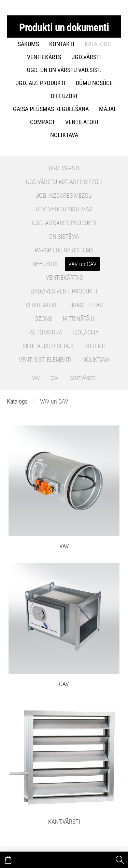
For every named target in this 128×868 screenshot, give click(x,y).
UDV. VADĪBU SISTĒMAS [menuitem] (64, 209)
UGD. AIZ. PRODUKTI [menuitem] (40, 83)
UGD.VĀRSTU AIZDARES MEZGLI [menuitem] (64, 182)
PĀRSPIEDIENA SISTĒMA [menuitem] (64, 250)
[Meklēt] (120, 860)
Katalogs (17, 402)
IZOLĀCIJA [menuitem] (86, 332)
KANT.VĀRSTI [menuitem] (83, 378)
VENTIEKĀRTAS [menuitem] (64, 278)
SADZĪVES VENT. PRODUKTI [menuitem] (64, 291)
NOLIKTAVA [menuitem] (64, 135)
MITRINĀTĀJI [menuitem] (78, 319)
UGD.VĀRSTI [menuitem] (86, 57)
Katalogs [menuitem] (98, 44)
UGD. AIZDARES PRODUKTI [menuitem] (64, 223)
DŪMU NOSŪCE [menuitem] (94, 83)
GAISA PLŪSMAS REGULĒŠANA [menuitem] (51, 109)
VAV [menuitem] (36, 378)
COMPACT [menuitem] (42, 122)
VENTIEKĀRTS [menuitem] (44, 57)
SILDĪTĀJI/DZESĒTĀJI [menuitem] (48, 346)
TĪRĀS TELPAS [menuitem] (86, 305)
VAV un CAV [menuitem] (82, 264)
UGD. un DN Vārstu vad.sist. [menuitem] (64, 70)
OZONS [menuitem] (43, 319)
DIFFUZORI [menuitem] (64, 96)
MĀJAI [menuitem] (107, 109)
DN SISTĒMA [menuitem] (64, 237)
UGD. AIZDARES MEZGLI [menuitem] (64, 196)
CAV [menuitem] (54, 378)
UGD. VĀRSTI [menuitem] (64, 168)
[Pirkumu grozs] (8, 860)
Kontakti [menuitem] (62, 44)
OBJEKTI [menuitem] (95, 346)
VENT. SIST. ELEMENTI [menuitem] (45, 360)
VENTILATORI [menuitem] (82, 122)
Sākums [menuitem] (28, 44)
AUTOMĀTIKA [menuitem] (46, 332)
